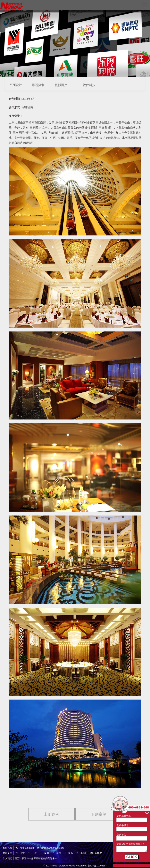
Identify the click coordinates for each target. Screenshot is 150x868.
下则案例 (99, 814)
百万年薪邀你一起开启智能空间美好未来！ (37, 858)
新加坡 (98, 853)
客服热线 (7, 848)
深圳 (46, 853)
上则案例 (51, 814)
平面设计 (16, 85)
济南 (59, 853)
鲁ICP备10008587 (97, 866)
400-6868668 (27, 848)
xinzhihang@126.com (53, 848)
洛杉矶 (84, 853)
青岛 (71, 853)
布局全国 (7, 853)
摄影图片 (61, 85)
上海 (34, 853)
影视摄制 (38, 85)
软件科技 (89, 85)
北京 (22, 853)
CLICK (132, 857)
